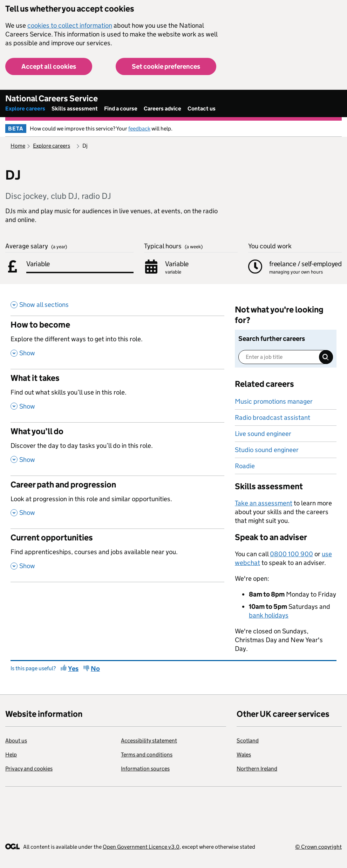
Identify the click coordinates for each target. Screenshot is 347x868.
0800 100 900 (291, 554)
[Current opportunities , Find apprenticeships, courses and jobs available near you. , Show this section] (117, 555)
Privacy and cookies (29, 769)
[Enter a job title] (286, 357)
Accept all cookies (49, 66)
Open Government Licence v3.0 (141, 847)
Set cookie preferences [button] (166, 66)
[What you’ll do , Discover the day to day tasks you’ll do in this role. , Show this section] (117, 449)
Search (326, 357)
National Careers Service (52, 98)
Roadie (245, 466)
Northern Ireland (257, 769)
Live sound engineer (263, 434)
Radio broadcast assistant (273, 418)
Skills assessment (75, 109)
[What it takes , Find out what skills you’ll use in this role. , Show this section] (117, 396)
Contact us (202, 109)
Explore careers (25, 109)
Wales (244, 755)
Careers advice (162, 109)
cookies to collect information (70, 25)
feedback (139, 129)
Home (18, 146)
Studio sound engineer (267, 450)
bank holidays (269, 615)
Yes (73, 669)
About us (16, 741)
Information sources (145, 769)
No (95, 669)
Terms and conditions (147, 755)
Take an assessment (264, 503)
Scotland (248, 741)
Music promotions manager (274, 401)
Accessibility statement (149, 741)
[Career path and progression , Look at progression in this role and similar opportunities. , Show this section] (117, 502)
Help (11, 755)
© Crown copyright (318, 847)
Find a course (121, 109)
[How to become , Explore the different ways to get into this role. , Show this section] (117, 342)
